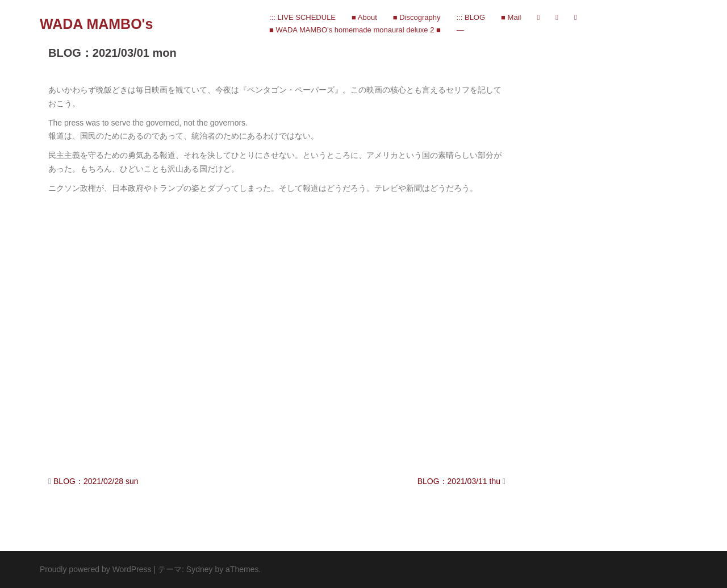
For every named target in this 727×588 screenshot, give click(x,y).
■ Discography (417, 17)
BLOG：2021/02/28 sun (96, 481)
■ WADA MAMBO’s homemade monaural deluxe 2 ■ (355, 30)
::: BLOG (471, 17)
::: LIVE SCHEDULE (302, 17)
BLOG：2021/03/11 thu (459, 481)
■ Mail (511, 17)
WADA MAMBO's (96, 24)
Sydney (200, 569)
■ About (364, 17)
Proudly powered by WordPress (96, 569)
